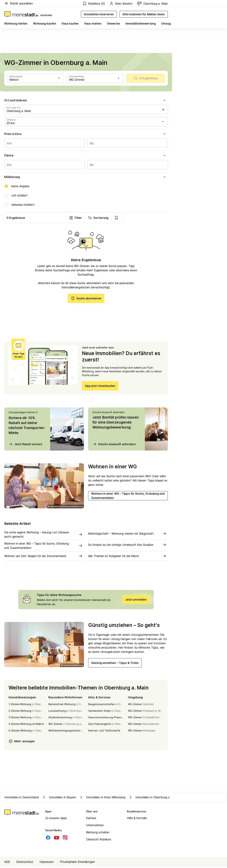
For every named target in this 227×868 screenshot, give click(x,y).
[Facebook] (48, 839)
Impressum (47, 863)
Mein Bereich (121, 4)
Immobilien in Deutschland (22, 798)
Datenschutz (25, 863)
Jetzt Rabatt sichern (25, 445)
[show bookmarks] (161, 218)
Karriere (91, 819)
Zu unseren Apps (56, 819)
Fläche (86, 155)
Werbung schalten (98, 834)
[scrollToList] (146, 78)
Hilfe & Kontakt (137, 819)
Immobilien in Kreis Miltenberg (102, 798)
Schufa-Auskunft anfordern (114, 445)
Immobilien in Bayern (59, 798)
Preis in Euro (86, 134)
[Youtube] (57, 839)
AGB (7, 863)
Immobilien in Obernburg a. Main (153, 798)
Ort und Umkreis (86, 100)
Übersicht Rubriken (99, 841)
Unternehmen (95, 826)
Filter (120, 218)
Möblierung (86, 177)
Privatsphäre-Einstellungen (77, 863)
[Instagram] (65, 839)
